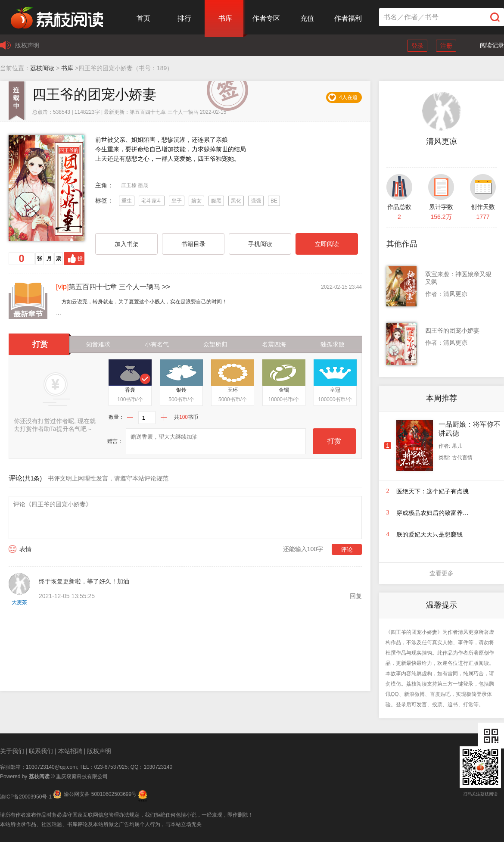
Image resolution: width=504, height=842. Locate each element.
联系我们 (41, 751)
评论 (347, 549)
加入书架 (127, 244)
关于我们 (12, 751)
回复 (356, 596)
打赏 (334, 441)
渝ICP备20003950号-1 (26, 797)
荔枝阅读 (42, 68)
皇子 (177, 201)
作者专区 (266, 18)
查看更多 (442, 573)
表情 (25, 549)
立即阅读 (327, 244)
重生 (127, 201)
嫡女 (196, 201)
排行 (184, 18)
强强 (256, 201)
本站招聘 (70, 751)
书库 (225, 18)
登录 (417, 46)
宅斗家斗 (152, 201)
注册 (446, 46)
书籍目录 (193, 244)
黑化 (236, 201)
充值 (307, 18)
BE (274, 201)
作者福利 (348, 18)
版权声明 (27, 45)
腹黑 (216, 201)
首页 (143, 18)
